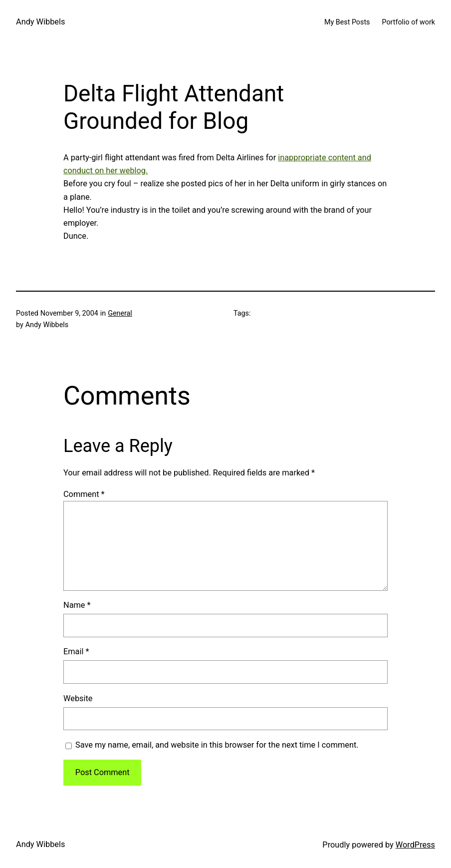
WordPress (415, 845)
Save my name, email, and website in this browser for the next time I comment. (217, 745)
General (120, 313)
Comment (84, 494)
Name (77, 605)
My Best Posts (347, 22)
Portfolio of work (408, 22)
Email (76, 651)
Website (78, 698)
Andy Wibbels (40, 22)
